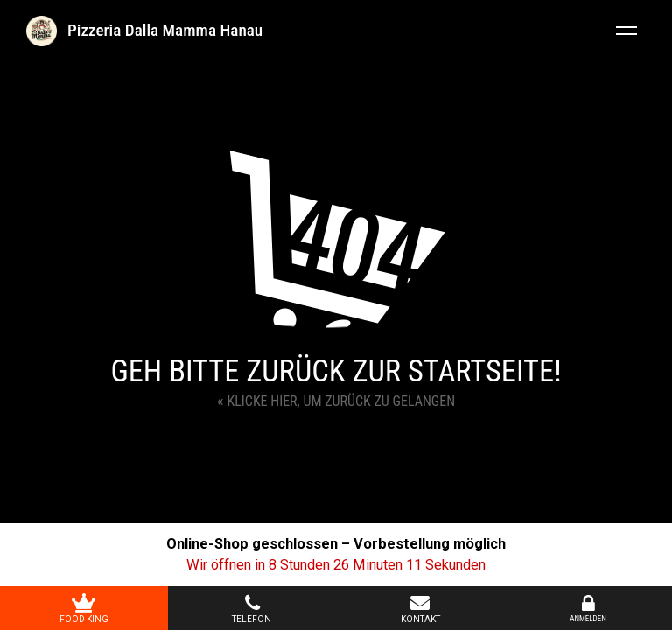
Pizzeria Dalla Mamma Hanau (165, 30)
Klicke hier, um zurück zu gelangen (336, 400)
